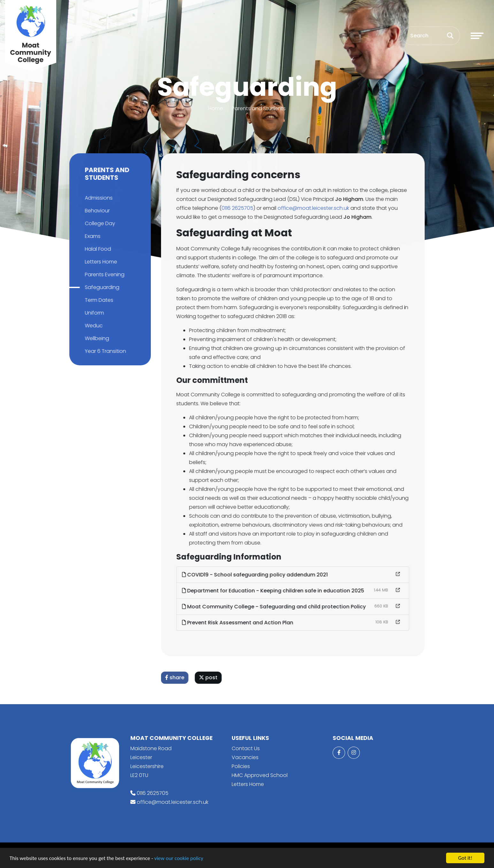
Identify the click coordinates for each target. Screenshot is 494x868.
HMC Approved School (260, 775)
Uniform (93, 313)
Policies (241, 766)
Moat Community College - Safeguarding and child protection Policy (275, 607)
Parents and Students (259, 108)
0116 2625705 (239, 208)
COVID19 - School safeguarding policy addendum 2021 (256, 575)
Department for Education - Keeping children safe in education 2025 (274, 591)
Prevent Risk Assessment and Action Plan (239, 623)
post (210, 678)
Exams (91, 236)
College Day (99, 223)
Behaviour (96, 211)
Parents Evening (103, 274)
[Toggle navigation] (477, 36)
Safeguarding (101, 287)
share (176, 678)
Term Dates (98, 300)
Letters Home (100, 262)
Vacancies (245, 757)
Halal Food (96, 249)
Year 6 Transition (104, 351)
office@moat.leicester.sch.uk (315, 208)
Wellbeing (96, 338)
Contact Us (246, 748)
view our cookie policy (179, 859)
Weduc (92, 326)
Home (216, 108)
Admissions (97, 198)
